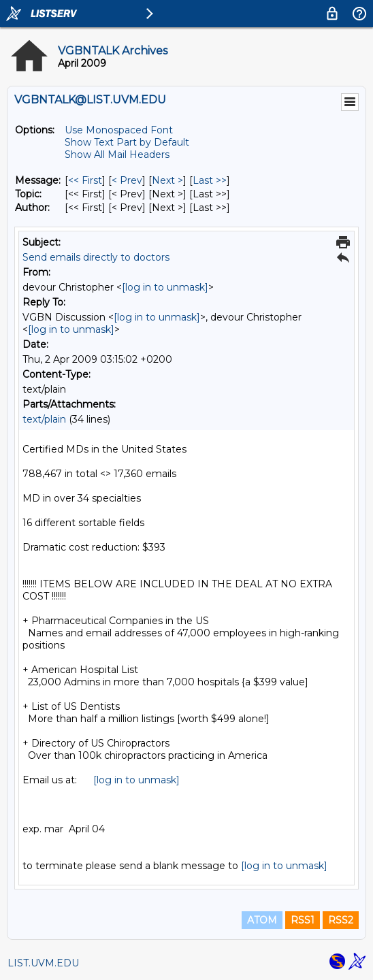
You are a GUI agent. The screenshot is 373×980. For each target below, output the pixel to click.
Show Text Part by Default (127, 142)
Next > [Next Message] (167, 180)
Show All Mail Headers (117, 154)
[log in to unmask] (165, 287)
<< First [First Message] (85, 180)
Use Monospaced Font (119, 130)
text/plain (44, 419)
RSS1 (303, 920)
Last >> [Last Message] (210, 180)
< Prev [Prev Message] (127, 180)
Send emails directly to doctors (96, 257)
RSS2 (341, 920)
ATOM (262, 920)
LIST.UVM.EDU (43, 963)
